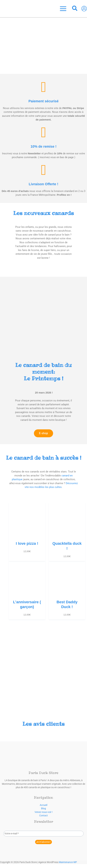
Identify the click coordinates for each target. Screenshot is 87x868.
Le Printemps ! (43, 372)
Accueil (43, 805)
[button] (75, 9)
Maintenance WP (68, 862)
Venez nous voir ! (44, 812)
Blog (43, 808)
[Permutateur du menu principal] (63, 9)
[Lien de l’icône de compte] (84, 9)
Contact (43, 815)
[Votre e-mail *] (43, 833)
